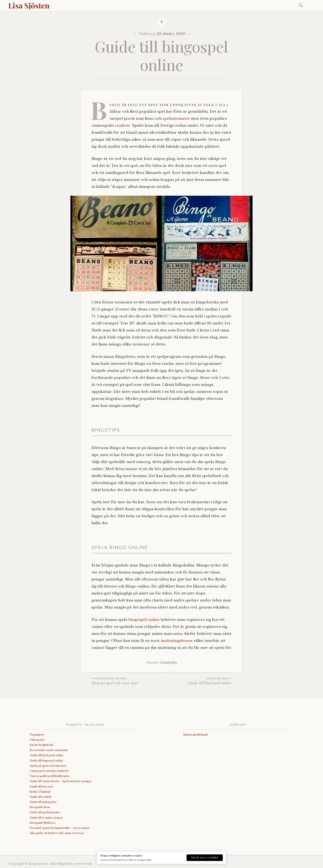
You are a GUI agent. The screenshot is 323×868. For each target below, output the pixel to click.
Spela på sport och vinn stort (126, 681)
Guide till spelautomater (45, 812)
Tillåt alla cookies (205, 858)
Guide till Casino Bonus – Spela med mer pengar (61, 781)
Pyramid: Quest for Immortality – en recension (60, 828)
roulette (123, 126)
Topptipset (37, 735)
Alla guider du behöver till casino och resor (57, 833)
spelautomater (176, 119)
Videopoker (37, 740)
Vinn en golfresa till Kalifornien (50, 776)
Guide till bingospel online (46, 761)
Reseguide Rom (40, 807)
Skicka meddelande (195, 735)
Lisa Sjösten (29, 5)
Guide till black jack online (197, 681)
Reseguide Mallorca (42, 823)
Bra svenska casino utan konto (49, 750)
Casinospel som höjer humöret (49, 771)
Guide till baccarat (41, 787)
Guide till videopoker (43, 802)
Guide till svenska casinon (46, 818)
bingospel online (144, 620)
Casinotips (169, 663)
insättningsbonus (177, 641)
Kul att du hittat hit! (41, 745)
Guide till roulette (41, 797)
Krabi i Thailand (40, 792)
